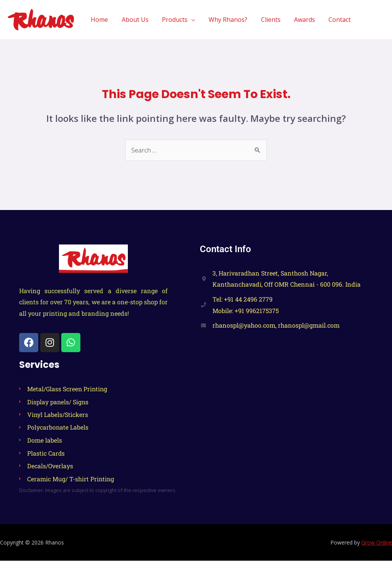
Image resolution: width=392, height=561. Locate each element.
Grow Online (377, 543)
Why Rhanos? (233, 20)
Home (108, 20)
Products (180, 20)
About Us (142, 20)
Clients (274, 20)
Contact (340, 20)
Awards (306, 20)
